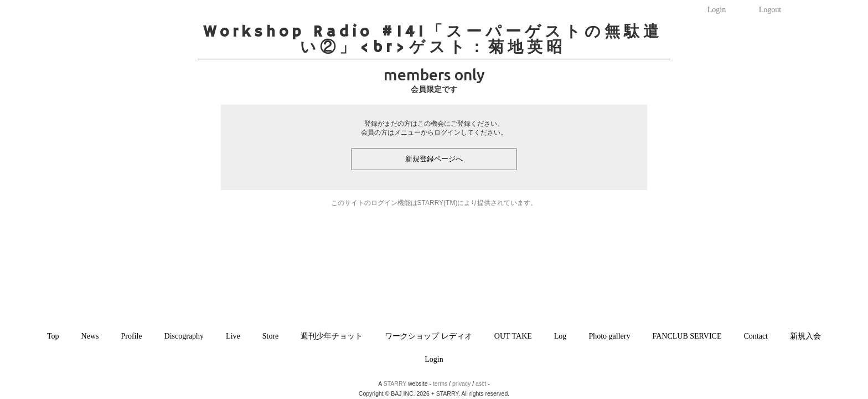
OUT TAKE (513, 336)
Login (717, 10)
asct (481, 383)
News (90, 336)
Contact (756, 336)
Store (271, 336)
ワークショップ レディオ (428, 336)
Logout (770, 10)
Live (233, 336)
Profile (131, 336)
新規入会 (805, 336)
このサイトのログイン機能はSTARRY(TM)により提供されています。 (434, 203)
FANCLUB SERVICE (687, 336)
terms (440, 383)
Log (560, 336)
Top (53, 336)
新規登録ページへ (434, 159)
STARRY (395, 383)
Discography (184, 336)
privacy (461, 383)
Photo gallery (609, 336)
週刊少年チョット (332, 336)
